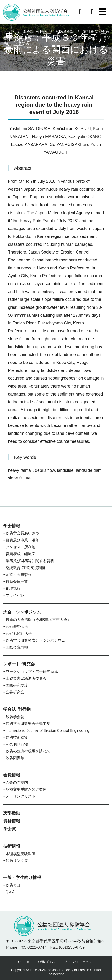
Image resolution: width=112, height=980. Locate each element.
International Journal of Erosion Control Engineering (47, 731)
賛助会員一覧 (17, 582)
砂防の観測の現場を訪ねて (28, 751)
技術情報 (12, 846)
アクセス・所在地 (21, 547)
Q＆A (10, 892)
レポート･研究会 (19, 664)
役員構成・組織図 (21, 554)
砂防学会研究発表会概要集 (28, 724)
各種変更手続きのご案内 (26, 789)
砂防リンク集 (17, 861)
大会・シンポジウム (22, 612)
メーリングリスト (21, 796)
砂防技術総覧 (17, 737)
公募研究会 (15, 692)
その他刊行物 (17, 744)
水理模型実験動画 (21, 854)
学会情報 (12, 526)
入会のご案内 (17, 782)
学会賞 (10, 829)
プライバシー (17, 595)
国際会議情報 (17, 647)
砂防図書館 (15, 758)
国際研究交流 (17, 685)
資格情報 (12, 821)
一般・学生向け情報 (22, 878)
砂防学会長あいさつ (22, 533)
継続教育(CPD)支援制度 (26, 568)
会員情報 (12, 775)
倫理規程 (13, 588)
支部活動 (12, 813)
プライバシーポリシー (79, 962)
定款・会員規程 (19, 575)
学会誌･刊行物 (17, 709)
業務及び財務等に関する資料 (30, 561)
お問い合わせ (47, 962)
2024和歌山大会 (19, 633)
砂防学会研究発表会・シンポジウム (35, 640)
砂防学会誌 (15, 717)
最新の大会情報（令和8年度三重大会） (38, 620)
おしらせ (24, 962)
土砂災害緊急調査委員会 (26, 678)
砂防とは (13, 885)
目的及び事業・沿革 (22, 540)
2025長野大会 (17, 626)
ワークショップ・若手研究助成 (32, 672)
